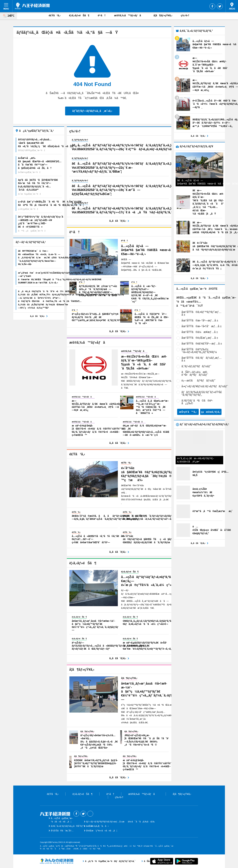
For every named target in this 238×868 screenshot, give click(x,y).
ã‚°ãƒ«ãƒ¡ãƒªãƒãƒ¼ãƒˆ (196, 366)
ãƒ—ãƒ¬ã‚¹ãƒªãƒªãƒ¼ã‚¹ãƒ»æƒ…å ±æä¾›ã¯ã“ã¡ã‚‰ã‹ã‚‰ (120, 822)
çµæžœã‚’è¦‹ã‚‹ (211, 412)
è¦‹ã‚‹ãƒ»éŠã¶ (79, 15)
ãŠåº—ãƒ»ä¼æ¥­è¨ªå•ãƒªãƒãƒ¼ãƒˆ (195, 373)
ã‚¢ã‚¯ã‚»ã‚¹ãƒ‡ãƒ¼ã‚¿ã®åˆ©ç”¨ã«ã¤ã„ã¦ (75, 826)
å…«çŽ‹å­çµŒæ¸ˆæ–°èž (32, 6)
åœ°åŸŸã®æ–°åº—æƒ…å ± (200, 320)
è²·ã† (102, 15)
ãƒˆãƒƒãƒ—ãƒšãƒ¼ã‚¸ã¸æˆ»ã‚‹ (92, 111)
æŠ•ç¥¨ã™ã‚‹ (188, 412)
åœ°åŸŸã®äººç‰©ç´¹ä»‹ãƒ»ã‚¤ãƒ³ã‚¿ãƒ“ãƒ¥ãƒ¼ (199, 351)
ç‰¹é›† (185, 15)
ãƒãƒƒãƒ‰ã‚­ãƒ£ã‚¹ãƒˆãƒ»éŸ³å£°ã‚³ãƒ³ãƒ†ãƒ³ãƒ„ (202, 393)
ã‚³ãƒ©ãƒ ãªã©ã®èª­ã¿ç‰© (197, 402)
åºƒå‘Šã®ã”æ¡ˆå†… (62, 831)
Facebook (212, 6)
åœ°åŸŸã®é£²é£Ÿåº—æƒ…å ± (202, 344)
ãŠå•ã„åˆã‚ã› (97, 826)
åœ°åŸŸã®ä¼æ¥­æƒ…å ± (200, 332)
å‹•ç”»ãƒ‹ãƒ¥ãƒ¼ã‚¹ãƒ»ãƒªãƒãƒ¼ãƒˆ (205, 386)
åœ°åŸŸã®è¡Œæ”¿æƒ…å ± (200, 338)
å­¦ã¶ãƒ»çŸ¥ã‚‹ (163, 15)
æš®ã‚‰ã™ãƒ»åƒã (130, 15)
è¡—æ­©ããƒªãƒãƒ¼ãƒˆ (199, 381)
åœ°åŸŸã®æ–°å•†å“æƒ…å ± (202, 326)
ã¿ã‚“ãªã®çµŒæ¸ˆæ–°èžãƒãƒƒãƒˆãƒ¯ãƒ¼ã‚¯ (57, 861)
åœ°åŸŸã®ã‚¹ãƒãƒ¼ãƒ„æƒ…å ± (202, 359)
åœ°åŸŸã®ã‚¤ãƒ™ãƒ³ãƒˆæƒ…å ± (202, 313)
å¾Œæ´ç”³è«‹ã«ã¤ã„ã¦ (102, 831)
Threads (90, 814)
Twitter (220, 6)
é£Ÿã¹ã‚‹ (55, 15)
